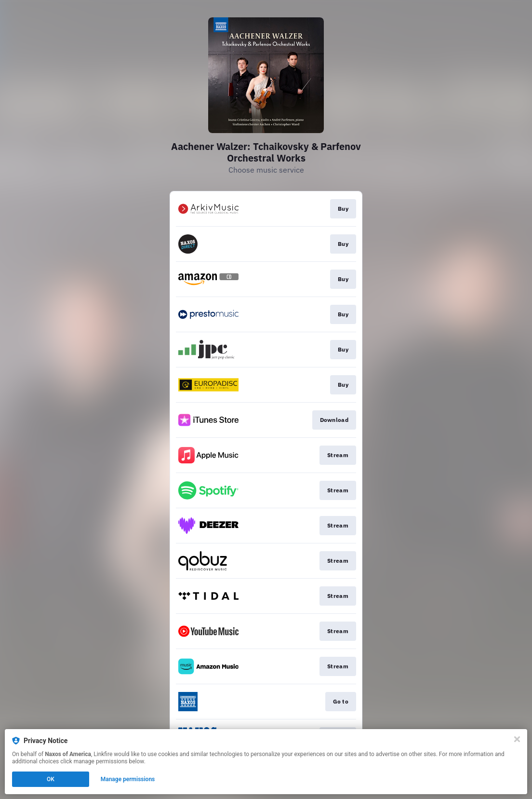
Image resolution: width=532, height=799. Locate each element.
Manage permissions (128, 779)
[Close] (517, 739)
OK (51, 779)
